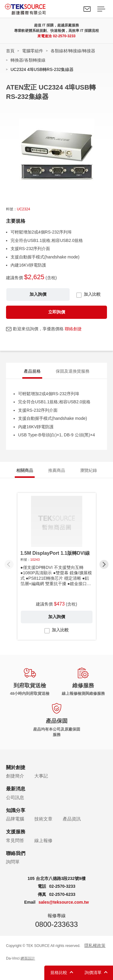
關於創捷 (16, 767)
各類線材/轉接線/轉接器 (73, 51)
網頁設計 (28, 958)
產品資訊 (72, 819)
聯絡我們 (87, 9)
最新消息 (16, 789)
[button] (104, 564)
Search (73, 9)
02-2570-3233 (64, 36)
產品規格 (32, 371)
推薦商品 (57, 470)
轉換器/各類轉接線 (28, 60)
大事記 (41, 776)
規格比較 (59, 972)
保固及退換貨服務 (73, 371)
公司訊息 (15, 797)
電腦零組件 (33, 51)
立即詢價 (57, 312)
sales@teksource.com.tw (64, 902)
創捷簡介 (15, 776)
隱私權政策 (95, 945)
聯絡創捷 (73, 329)
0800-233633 (56, 924)
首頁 (10, 51)
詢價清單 (93, 972)
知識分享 (16, 810)
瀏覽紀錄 (89, 470)
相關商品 (25, 470)
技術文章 (43, 819)
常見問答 (15, 840)
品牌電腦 (15, 819)
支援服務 (16, 832)
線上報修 (43, 840)
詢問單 (13, 862)
